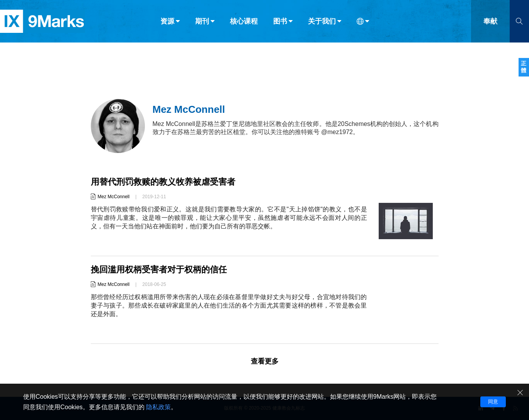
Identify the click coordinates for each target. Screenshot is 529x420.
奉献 (490, 22)
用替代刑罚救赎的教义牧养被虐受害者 (163, 182)
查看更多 (265, 361)
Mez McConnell (114, 197)
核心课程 (244, 22)
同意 (493, 402)
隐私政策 (158, 407)
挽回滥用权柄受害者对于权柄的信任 (159, 270)
